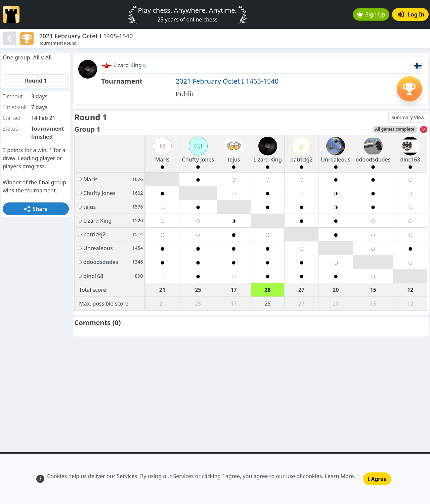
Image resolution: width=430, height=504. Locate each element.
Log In (411, 14)
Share (36, 209)
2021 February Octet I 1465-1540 (227, 81)
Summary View (408, 117)
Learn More (339, 476)
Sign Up (371, 14)
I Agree (377, 479)
